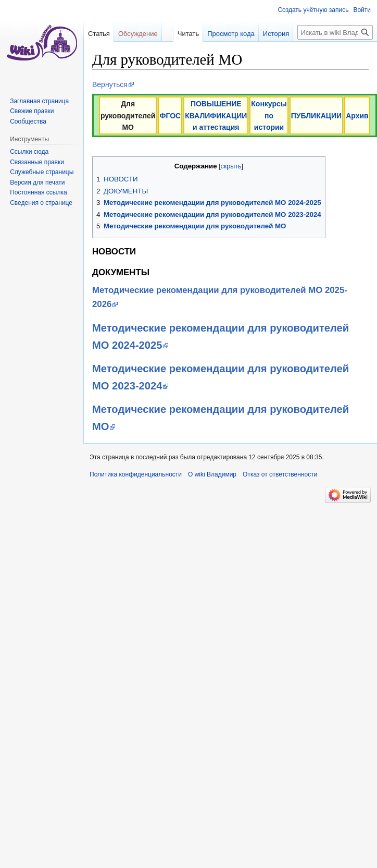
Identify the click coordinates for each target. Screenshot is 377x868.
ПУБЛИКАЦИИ (316, 116)
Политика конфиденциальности (136, 474)
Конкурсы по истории (269, 115)
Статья (99, 34)
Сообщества (28, 121)
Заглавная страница (39, 101)
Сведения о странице (41, 203)
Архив (357, 116)
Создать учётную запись (313, 10)
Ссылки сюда (29, 152)
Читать (176, 54)
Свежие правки (32, 111)
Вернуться (110, 84)
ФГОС (170, 116)
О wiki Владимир (212, 474)
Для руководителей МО (128, 115)
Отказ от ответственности (280, 474)
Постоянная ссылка (38, 192)
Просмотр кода (218, 54)
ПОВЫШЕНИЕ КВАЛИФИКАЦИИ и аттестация (216, 115)
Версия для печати (37, 182)
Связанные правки (37, 162)
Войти (362, 10)
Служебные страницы (42, 172)
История (263, 54)
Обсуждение (138, 34)
